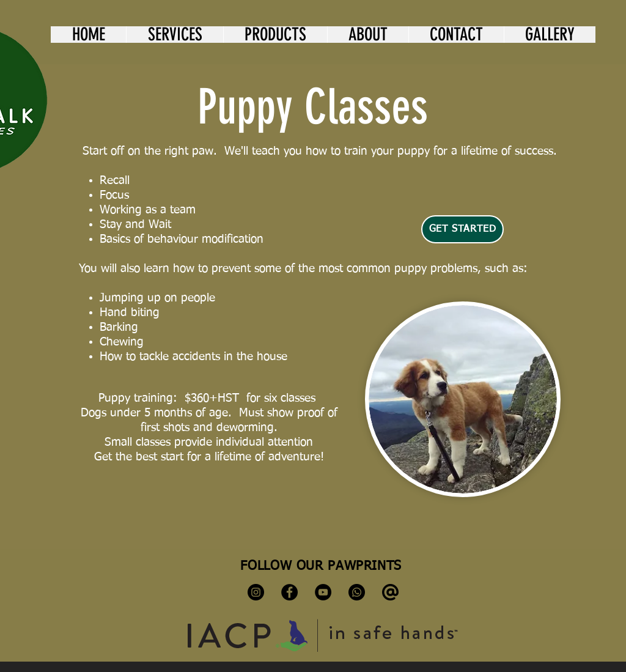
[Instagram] (256, 592)
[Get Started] (462, 229)
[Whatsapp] (357, 592)
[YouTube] (323, 592)
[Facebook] (289, 592)
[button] (175, 35)
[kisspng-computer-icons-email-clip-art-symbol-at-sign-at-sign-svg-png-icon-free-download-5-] (390, 592)
